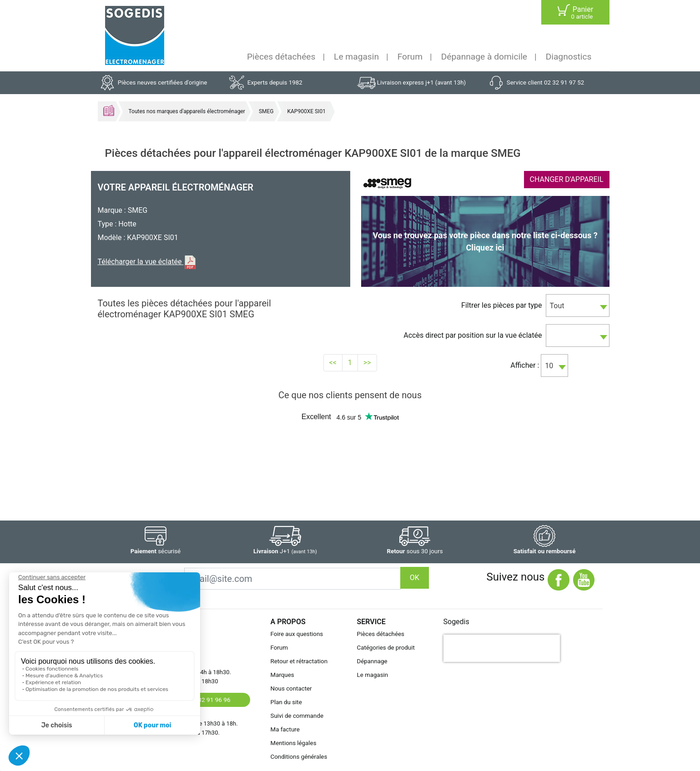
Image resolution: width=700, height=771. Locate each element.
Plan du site (286, 702)
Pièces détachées (281, 57)
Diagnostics (569, 57)
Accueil (109, 110)
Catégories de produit (386, 648)
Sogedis (456, 622)
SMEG (266, 111)
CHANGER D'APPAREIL (567, 179)
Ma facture (285, 729)
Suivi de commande (297, 716)
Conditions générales (299, 757)
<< (333, 363)
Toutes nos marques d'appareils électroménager (187, 111)
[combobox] (578, 305)
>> (367, 363)
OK (415, 578)
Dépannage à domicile (484, 57)
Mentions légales (294, 743)
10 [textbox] (549, 366)
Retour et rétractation (299, 661)
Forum (410, 57)
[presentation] (502, 648)
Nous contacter (291, 688)
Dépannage (372, 661)
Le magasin (356, 57)
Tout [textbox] (557, 306)
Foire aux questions (297, 634)
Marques (282, 675)
